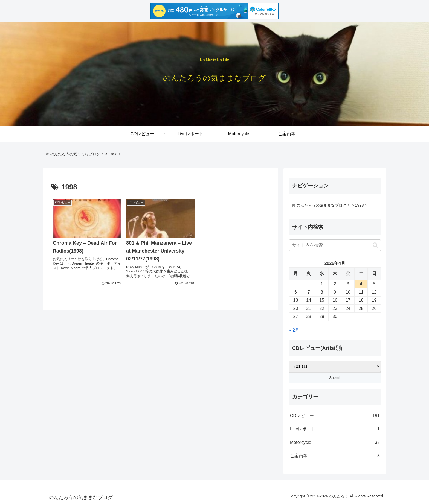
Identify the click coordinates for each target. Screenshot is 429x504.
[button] (375, 245)
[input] (335, 245)
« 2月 (294, 330)
